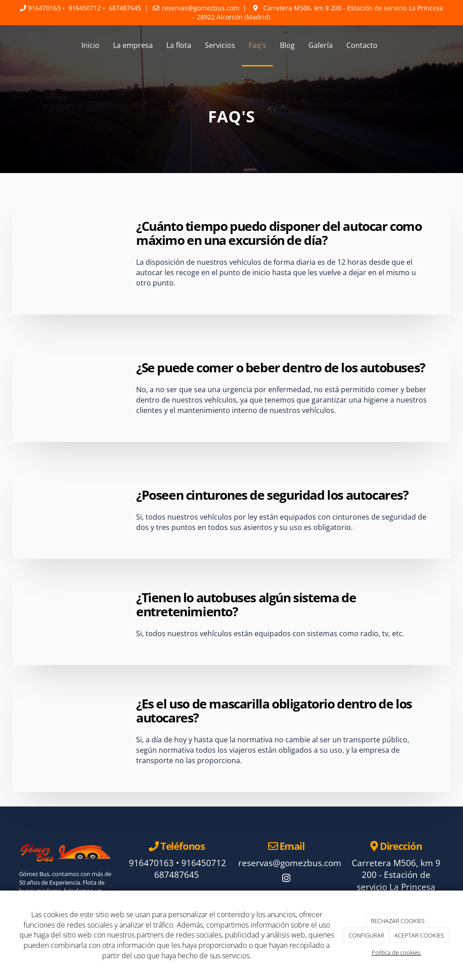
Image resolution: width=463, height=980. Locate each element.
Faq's (257, 45)
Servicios (220, 45)
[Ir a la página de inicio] (10, 45)
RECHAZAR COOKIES (398, 921)
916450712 (85, 8)
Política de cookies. (397, 952)
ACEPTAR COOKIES (419, 935)
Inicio (90, 45)
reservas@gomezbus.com (201, 8)
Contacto (362, 45)
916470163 (44, 8)
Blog (287, 45)
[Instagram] (286, 879)
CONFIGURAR (366, 935)
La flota (179, 45)
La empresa (133, 45)
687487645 (125, 8)
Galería (321, 45)
